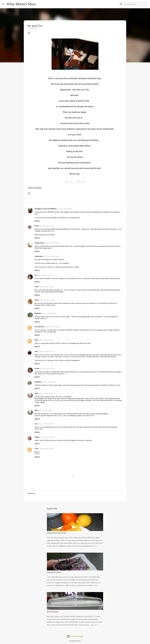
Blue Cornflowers (53, 612)
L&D (36, 449)
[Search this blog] (136, 4)
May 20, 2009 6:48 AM (45, 275)
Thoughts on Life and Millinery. (46, 209)
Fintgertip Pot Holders (54, 572)
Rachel (37, 369)
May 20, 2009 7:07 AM (48, 300)
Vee (36, 275)
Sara (36, 424)
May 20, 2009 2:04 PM (46, 393)
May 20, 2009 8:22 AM (46, 351)
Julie (36, 393)
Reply (37, 221)
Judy (37, 351)
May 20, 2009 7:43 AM (52, 327)
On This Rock (39, 327)
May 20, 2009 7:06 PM (46, 449)
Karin (37, 226)
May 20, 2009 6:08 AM (65, 209)
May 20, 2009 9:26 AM (47, 369)
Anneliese (38, 382)
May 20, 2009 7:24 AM (49, 313)
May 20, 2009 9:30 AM (49, 382)
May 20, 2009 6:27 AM (47, 226)
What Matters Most (21, 4)
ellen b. (37, 300)
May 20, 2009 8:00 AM (46, 340)
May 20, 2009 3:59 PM (46, 424)
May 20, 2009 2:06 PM (46, 410)
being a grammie (35, 188)
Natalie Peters (39, 243)
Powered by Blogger (75, 636)
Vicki (36, 287)
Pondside (38, 313)
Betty (36, 340)
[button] (29, 33)
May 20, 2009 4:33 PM (48, 437)
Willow (37, 437)
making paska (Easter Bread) (56, 533)
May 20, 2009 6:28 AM (52, 243)
